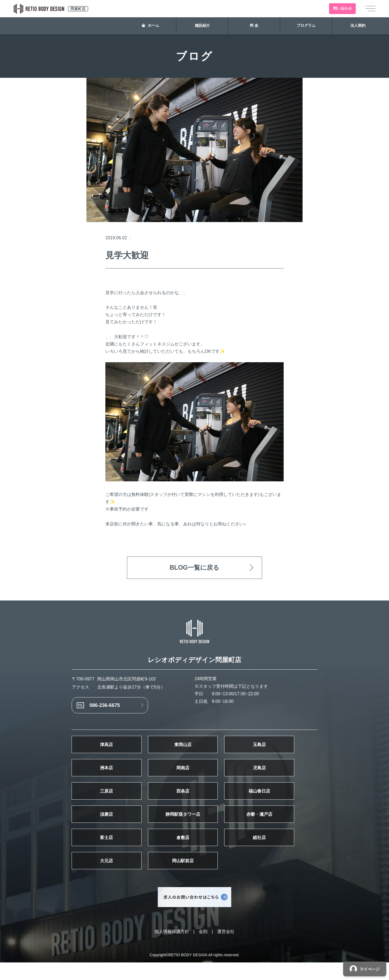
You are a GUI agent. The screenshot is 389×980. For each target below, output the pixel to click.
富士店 (110, 852)
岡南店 (194, 775)
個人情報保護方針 (172, 949)
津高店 (110, 749)
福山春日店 (279, 800)
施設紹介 (202, 26)
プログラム (306, 26)
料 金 (254, 26)
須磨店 (110, 826)
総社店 (279, 852)
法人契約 (358, 26)
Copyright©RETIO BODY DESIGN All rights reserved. (195, 972)
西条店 (194, 800)
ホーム (150, 26)
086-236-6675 (108, 707)
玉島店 (279, 749)
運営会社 (226, 949)
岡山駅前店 (194, 877)
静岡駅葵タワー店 (194, 826)
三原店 (110, 800)
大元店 (110, 877)
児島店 (279, 775)
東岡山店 (194, 749)
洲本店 (110, 775)
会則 (203, 949)
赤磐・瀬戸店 (279, 826)
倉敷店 (194, 852)
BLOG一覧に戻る (194, 568)
